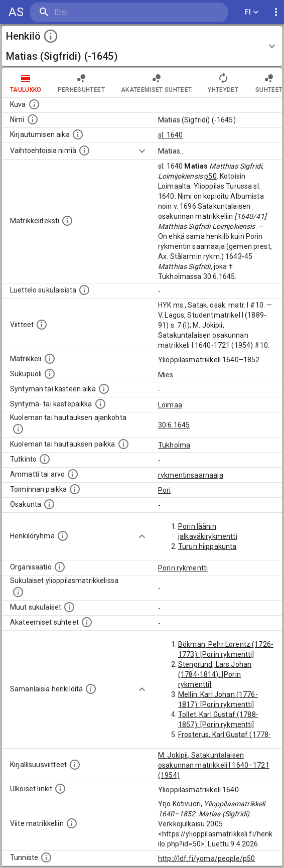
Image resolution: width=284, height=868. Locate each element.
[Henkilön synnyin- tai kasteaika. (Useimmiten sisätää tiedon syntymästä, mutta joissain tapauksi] (104, 389)
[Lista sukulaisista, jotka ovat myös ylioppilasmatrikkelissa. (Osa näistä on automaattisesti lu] (18, 592)
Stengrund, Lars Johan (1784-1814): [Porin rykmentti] (215, 674)
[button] (142, 46)
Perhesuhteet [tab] (81, 83)
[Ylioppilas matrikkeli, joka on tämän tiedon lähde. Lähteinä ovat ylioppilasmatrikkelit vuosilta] (50, 359)
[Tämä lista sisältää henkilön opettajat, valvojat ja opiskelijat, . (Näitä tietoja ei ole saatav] (87, 622)
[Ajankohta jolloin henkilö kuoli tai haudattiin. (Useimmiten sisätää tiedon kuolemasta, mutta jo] (18, 429)
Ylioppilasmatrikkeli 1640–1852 (209, 360)
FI (252, 12)
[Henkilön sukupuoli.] (50, 374)
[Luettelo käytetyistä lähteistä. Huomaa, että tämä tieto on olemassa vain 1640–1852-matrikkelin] (42, 325)
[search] (90, 12)
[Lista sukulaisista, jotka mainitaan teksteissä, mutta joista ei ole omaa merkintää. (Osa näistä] (69, 607)
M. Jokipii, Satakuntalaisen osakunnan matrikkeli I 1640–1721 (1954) (214, 765)
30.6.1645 (174, 425)
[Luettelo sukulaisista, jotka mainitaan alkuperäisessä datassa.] (84, 290)
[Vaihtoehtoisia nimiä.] (84, 151)
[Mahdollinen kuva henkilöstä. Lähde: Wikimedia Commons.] (34, 104)
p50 (210, 176)
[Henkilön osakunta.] (49, 504)
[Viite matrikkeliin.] (72, 823)
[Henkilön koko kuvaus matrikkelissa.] (67, 221)
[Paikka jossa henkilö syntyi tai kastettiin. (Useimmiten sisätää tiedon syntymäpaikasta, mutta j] (100, 404)
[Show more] (142, 151)
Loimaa (170, 405)
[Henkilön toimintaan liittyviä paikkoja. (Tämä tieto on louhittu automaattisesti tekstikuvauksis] (75, 489)
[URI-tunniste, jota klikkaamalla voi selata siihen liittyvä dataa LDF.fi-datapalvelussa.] (46, 857)
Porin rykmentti (183, 568)
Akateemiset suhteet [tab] (157, 83)
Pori (165, 490)
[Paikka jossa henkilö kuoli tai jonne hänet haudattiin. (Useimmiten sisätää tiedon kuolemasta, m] (123, 444)
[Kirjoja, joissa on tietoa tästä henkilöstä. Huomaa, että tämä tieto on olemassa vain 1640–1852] (75, 765)
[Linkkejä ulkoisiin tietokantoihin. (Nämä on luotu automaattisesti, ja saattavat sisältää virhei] (60, 789)
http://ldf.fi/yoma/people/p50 (206, 858)
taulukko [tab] (26, 83)
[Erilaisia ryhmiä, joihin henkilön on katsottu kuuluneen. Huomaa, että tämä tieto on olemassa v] (63, 536)
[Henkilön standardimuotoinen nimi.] (33, 119)
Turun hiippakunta (207, 546)
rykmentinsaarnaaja (191, 475)
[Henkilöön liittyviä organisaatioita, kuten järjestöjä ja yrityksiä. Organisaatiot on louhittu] (60, 567)
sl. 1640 (170, 135)
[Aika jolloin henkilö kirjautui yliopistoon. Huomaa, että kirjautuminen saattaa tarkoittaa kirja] (78, 134)
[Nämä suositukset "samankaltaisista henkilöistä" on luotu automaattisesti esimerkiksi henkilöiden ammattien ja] (91, 689)
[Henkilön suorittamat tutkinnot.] (45, 459)
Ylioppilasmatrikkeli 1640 (198, 790)
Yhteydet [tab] (223, 83)
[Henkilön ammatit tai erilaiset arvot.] (73, 474)
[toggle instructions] (51, 36)
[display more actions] (276, 12)
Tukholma (174, 445)
